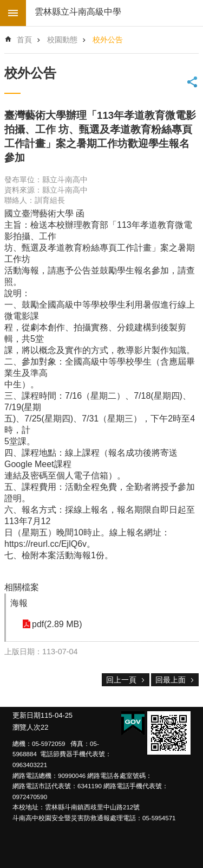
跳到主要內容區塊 (6, 6)
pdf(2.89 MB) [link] (57, 624)
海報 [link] (19, 603)
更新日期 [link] (27, 715)
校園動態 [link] (62, 40)
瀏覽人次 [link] (27, 727)
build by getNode (13, 13)
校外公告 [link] (108, 40)
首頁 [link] (24, 40)
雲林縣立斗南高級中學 (78, 12)
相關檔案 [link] (22, 587)
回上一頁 (121, 680)
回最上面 (171, 680)
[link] (169, 733)
